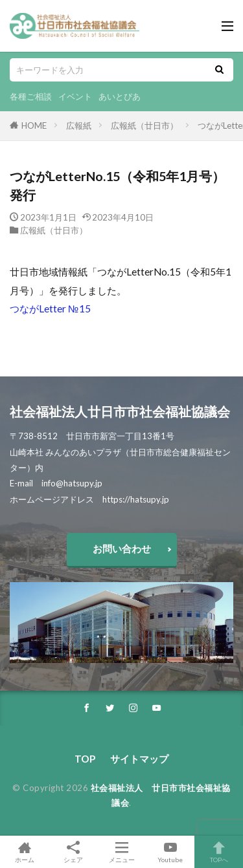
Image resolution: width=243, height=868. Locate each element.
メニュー (121, 852)
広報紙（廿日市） (145, 125)
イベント (75, 96)
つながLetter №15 (50, 309)
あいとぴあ (120, 96)
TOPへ (219, 852)
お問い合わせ (122, 548)
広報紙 (79, 125)
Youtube (170, 852)
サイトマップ (139, 759)
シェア (73, 852)
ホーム (24, 852)
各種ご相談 (31, 96)
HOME (34, 125)
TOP (85, 759)
